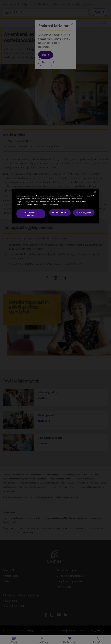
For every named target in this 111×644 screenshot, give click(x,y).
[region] (55, 206)
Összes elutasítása (60, 212)
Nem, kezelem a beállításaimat (31, 214)
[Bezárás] (95, 192)
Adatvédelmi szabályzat (49, 204)
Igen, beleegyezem (84, 212)
